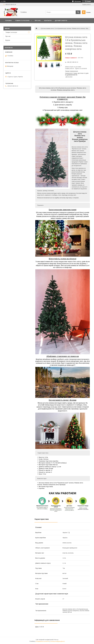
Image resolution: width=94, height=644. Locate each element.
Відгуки (8, 40)
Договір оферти (61, 21)
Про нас (38, 21)
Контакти (48, 21)
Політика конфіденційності (57, 641)
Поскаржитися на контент (42, 641)
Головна (8, 21)
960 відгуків (78, 1)
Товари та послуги (22, 21)
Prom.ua (56, 640)
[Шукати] (78, 12)
